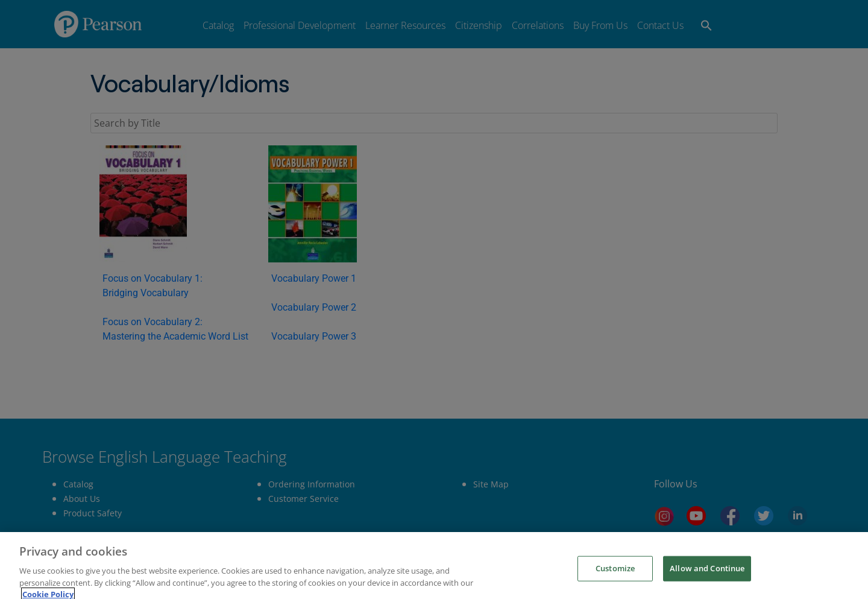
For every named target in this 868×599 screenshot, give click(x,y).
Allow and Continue (707, 584)
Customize (615, 584)
